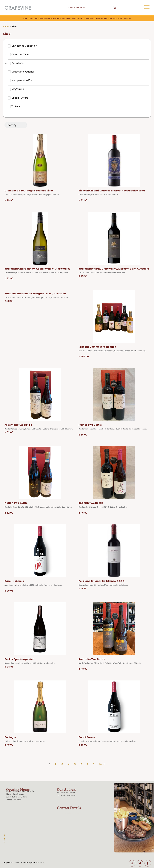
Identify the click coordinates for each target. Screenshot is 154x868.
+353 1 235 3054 (77, 8)
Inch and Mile (37, 862)
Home (6, 26)
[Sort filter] (16, 125)
